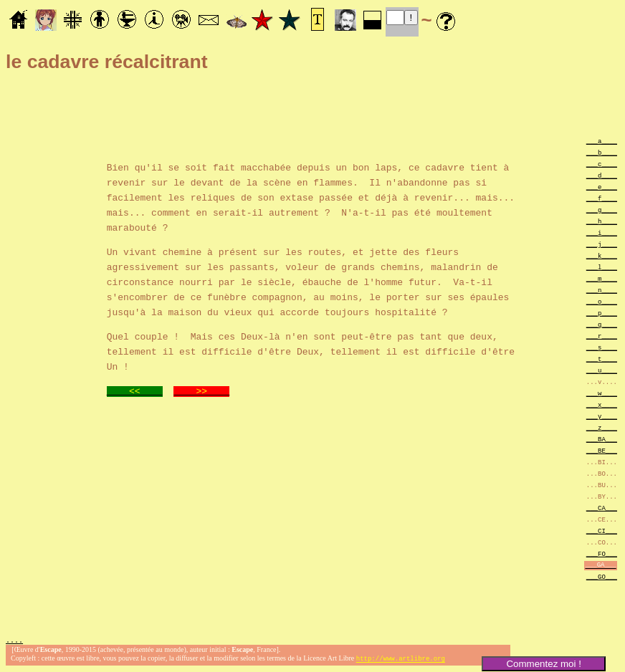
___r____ (602, 336)
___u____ (602, 370)
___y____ (602, 416)
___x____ (602, 404)
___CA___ (602, 508)
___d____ (602, 175)
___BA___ (602, 439)
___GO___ (602, 576)
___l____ (602, 267)
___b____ (602, 152)
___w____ (602, 393)
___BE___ (602, 450)
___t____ (602, 359)
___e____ (602, 187)
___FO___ (602, 553)
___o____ (602, 301)
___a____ (602, 141)
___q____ (602, 324)
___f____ (602, 198)
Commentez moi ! (543, 664)
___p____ (602, 313)
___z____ (602, 427)
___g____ (602, 210)
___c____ (602, 164)
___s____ (602, 347)
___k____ (602, 255)
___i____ (602, 232)
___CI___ (602, 531)
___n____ (602, 290)
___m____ (602, 278)
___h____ (602, 221)
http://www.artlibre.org (401, 660)
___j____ (602, 244)
